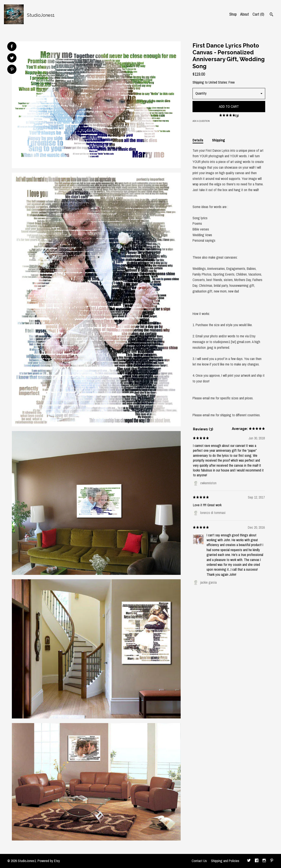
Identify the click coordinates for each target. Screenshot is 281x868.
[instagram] (264, 861)
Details (198, 140)
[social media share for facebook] (12, 46)
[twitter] (249, 861)
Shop (233, 14)
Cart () (258, 14)
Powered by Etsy (49, 861)
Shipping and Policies (225, 861)
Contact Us (199, 861)
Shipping (219, 140)
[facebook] (257, 861)
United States (218, 82)
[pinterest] (272, 861)
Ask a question (201, 121)
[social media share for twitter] (12, 58)
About (245, 14)
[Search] (271, 15)
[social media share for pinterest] (12, 70)
